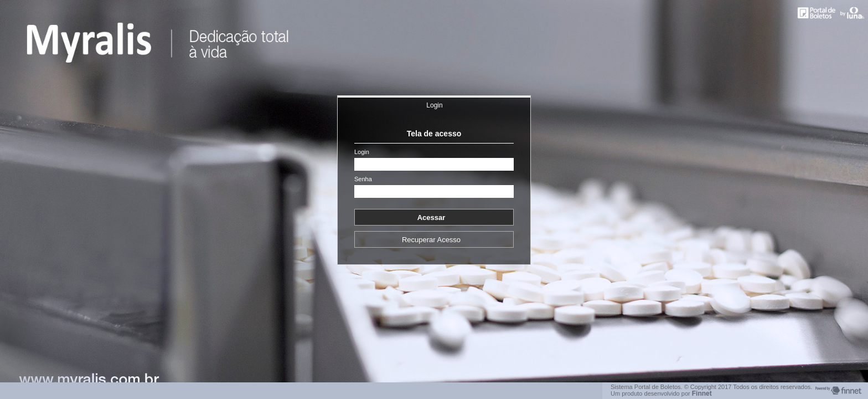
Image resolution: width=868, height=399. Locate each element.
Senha (363, 179)
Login (434, 105)
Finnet (702, 393)
